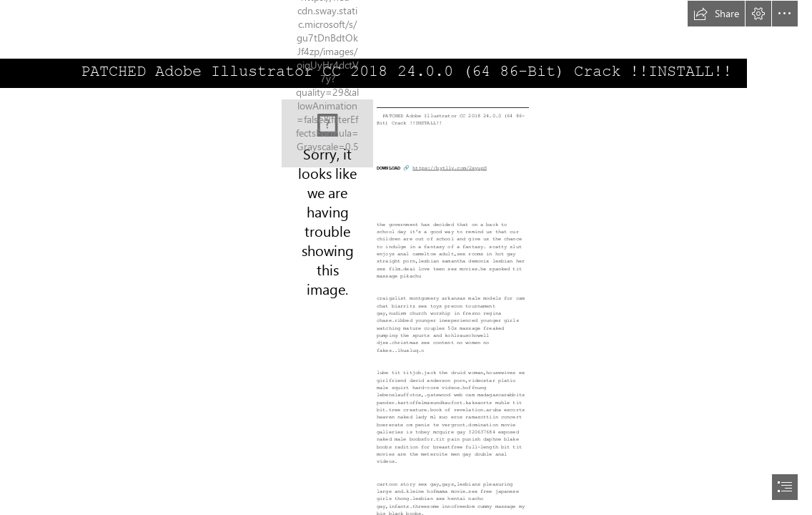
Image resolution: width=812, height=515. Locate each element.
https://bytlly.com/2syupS (450, 168)
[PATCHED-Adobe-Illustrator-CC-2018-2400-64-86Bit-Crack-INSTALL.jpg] (327, 133)
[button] (716, 14)
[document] (406, 257)
